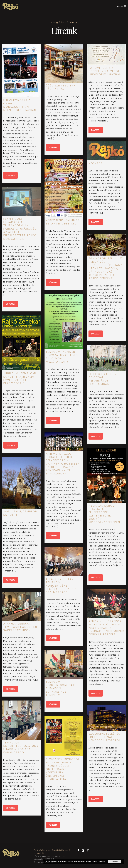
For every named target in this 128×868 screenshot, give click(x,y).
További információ (98, 861)
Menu (122, 6)
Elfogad (115, 861)
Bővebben (10, 175)
